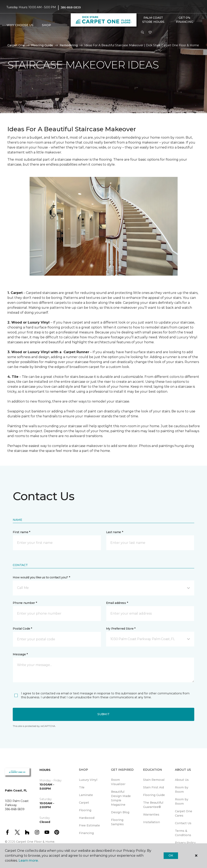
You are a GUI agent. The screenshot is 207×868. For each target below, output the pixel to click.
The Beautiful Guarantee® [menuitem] (153, 805)
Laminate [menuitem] (86, 795)
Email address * (117, 603)
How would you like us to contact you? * (41, 577)
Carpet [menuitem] (84, 803)
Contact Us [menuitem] (183, 823)
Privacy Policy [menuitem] (185, 843)
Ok (171, 855)
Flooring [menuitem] (85, 810)
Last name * (115, 532)
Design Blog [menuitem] (120, 812)
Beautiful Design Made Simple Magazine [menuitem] (121, 798)
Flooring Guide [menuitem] (154, 795)
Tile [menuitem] (82, 787)
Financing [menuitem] (86, 833)
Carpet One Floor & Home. (36, 842)
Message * (20, 654)
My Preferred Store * (121, 629)
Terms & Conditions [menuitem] (183, 833)
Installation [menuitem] (151, 822)
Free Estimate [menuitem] (89, 825)
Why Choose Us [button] (20, 25)
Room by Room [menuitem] (182, 790)
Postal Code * (22, 629)
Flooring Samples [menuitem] (117, 822)
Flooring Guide (42, 45)
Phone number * (25, 603)
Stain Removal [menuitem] (154, 780)
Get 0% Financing (184, 20)
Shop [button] (46, 25)
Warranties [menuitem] (151, 815)
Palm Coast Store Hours (153, 20)
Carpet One (16, 45)
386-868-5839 (71, 7)
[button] (142, 32)
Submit (103, 714)
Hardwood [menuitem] (87, 818)
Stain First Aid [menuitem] (153, 787)
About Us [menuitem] (182, 780)
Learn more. (28, 860)
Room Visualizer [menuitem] (118, 782)
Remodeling (69, 45)
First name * (21, 532)
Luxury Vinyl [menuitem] (88, 780)
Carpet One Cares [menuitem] (184, 813)
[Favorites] (150, 32)
